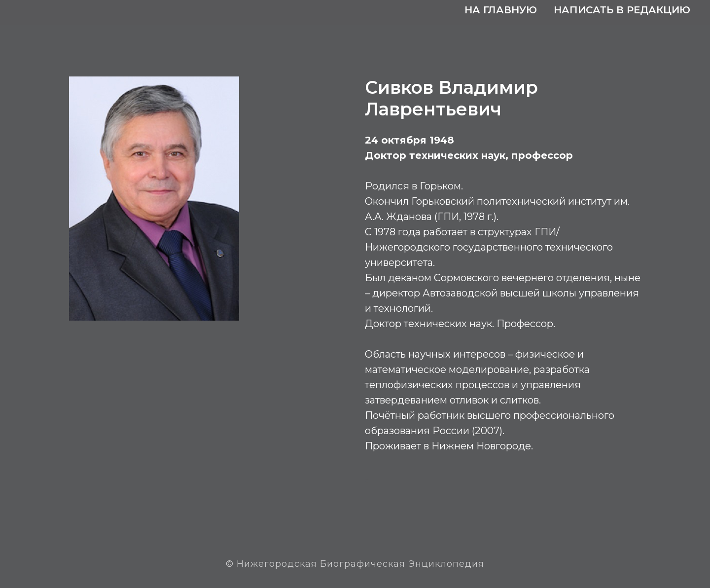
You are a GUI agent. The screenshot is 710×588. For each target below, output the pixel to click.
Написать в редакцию (622, 10)
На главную (501, 10)
